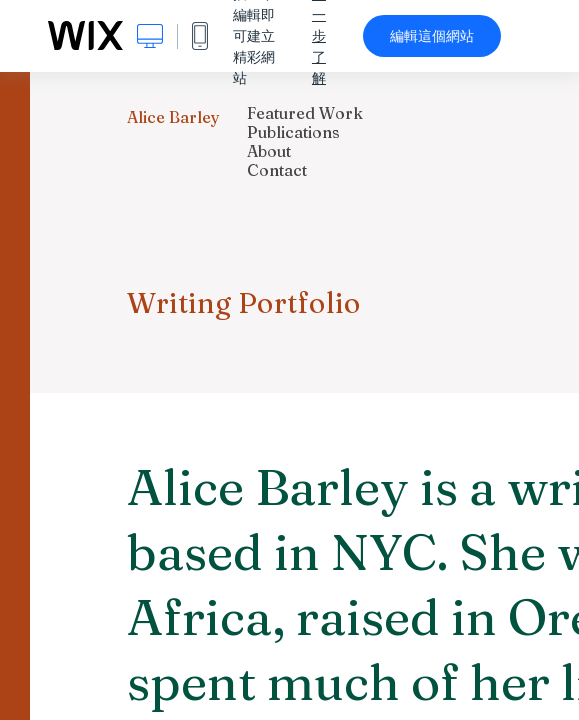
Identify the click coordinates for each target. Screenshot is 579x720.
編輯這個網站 (432, 36)
